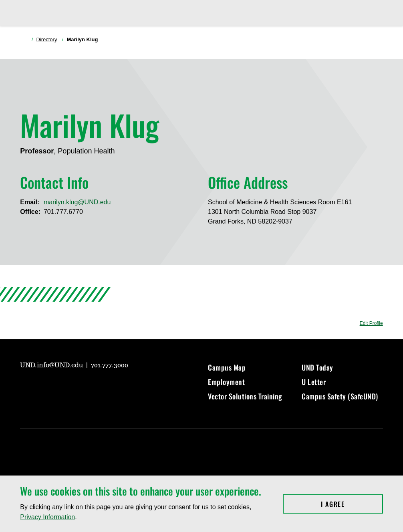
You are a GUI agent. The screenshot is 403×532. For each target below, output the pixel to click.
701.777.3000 (110, 365)
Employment (226, 382)
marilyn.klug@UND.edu (77, 202)
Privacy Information (47, 517)
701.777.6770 (63, 212)
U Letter (314, 382)
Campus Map (227, 367)
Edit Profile (371, 323)
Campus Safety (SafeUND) (340, 396)
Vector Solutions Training (245, 396)
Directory (46, 39)
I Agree (352, 504)
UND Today (317, 367)
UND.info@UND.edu (52, 365)
